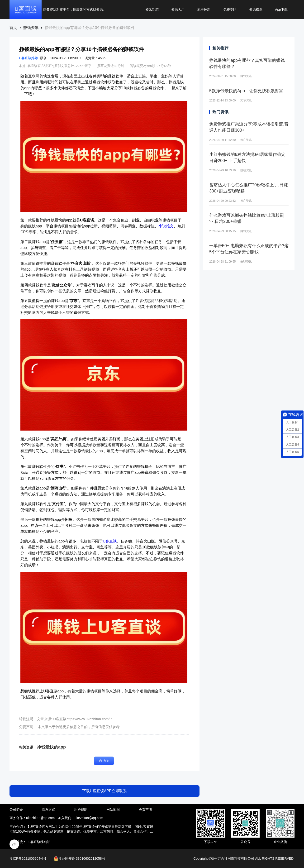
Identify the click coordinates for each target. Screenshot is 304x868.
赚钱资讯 (31, 28)
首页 (13, 28)
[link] (13, 28)
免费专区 (230, 10)
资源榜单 (256, 10)
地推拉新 (204, 10)
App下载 (281, 10)
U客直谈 (110, 541)
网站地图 (113, 810)
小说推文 (166, 226)
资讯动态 (152, 10)
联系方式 (48, 810)
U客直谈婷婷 (28, 58)
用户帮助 (81, 810)
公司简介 (16, 810)
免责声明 (145, 810)
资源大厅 (178, 10)
